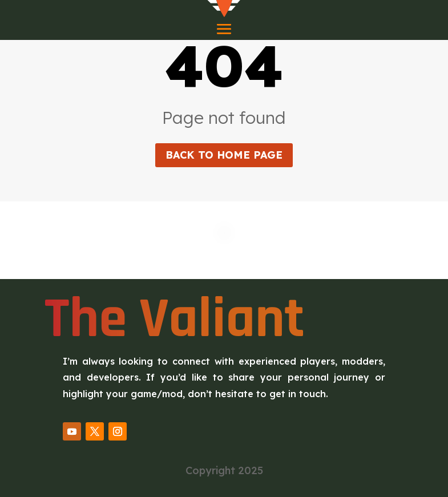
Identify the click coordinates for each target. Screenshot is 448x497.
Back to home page (224, 155)
